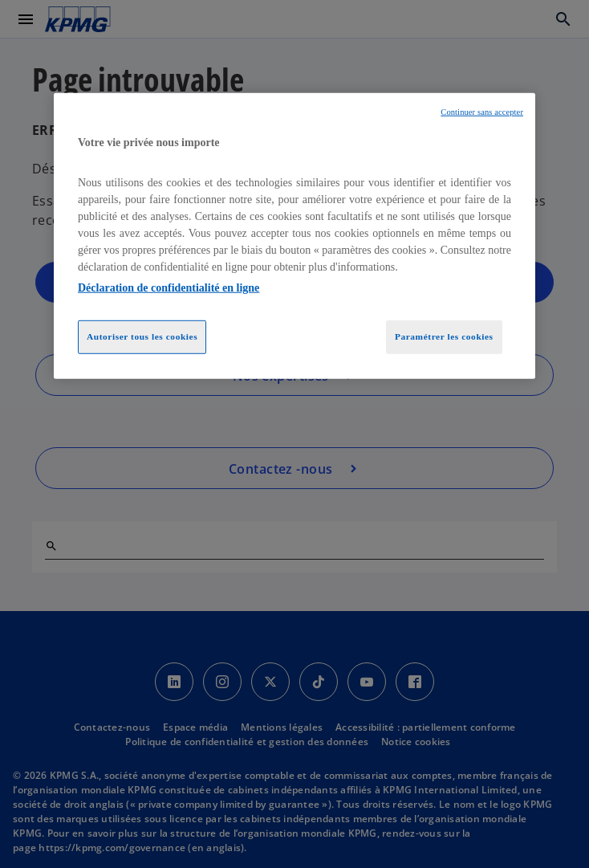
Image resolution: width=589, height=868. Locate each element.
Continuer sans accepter (482, 112)
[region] (294, 236)
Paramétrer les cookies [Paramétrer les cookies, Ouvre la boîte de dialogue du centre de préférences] (444, 336)
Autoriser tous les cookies (142, 336)
